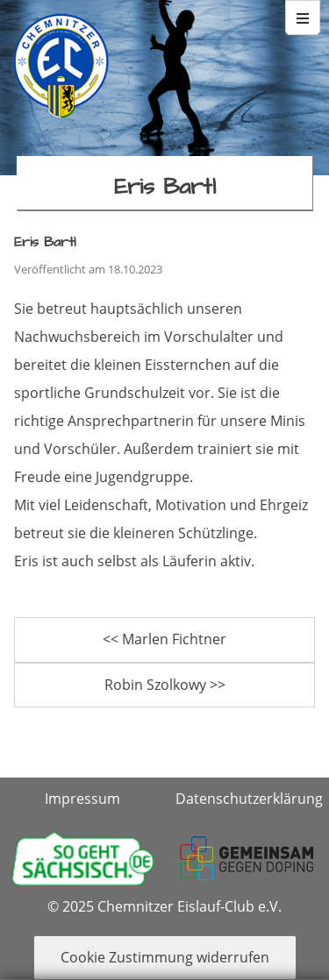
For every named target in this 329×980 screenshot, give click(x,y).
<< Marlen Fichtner (164, 639)
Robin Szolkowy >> (165, 685)
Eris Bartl (45, 242)
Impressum (82, 799)
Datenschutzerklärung (249, 799)
